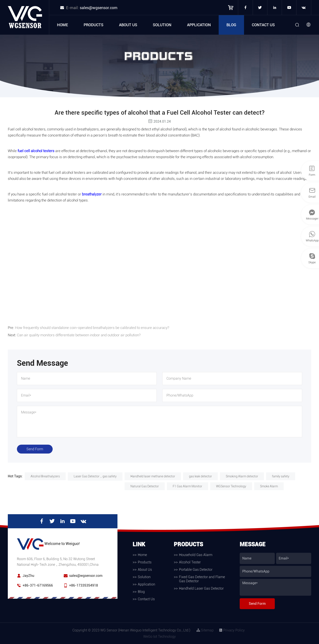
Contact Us (263, 25)
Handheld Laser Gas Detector (201, 588)
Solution (162, 25)
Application (199, 25)
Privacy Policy (232, 630)
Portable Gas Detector (196, 570)
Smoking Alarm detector (242, 476)
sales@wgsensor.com (99, 8)
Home (63, 25)
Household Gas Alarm (196, 555)
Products (94, 25)
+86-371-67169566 (38, 585)
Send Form (35, 449)
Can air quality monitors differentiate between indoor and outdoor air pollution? (79, 335)
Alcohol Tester (190, 562)
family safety (281, 476)
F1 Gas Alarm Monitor (187, 486)
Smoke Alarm (269, 486)
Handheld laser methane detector (153, 476)
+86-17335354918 (84, 585)
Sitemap (205, 630)
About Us (128, 25)
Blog (231, 25)
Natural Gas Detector (145, 486)
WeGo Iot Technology (159, 637)
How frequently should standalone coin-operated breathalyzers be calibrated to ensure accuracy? (92, 328)
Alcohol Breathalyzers (45, 476)
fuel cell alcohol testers (36, 151)
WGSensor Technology (231, 486)
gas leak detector (200, 476)
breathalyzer (92, 194)
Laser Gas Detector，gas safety (95, 476)
